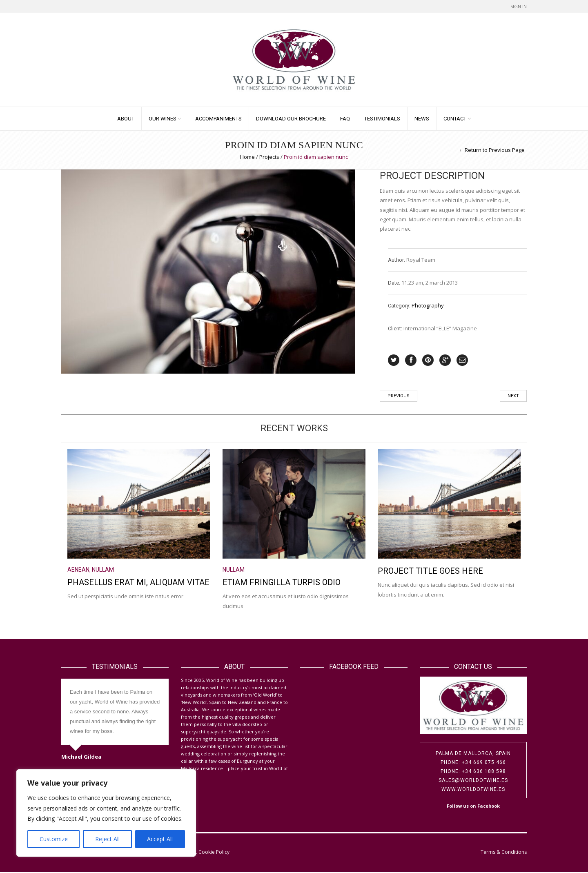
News (422, 119)
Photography (428, 306)
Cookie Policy (214, 852)
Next (513, 397)
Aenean (78, 570)
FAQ (345, 119)
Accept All (160, 839)
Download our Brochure (291, 119)
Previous (399, 397)
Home (247, 158)
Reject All (107, 839)
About (126, 119)
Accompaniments (218, 119)
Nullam (103, 570)
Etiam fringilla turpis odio (282, 583)
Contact (455, 119)
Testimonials (382, 119)
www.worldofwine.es (473, 790)
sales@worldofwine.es (473, 781)
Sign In (519, 6)
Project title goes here (430, 571)
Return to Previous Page (495, 150)
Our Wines (163, 119)
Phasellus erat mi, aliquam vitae (138, 583)
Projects (269, 158)
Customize (54, 839)
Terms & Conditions (504, 852)
